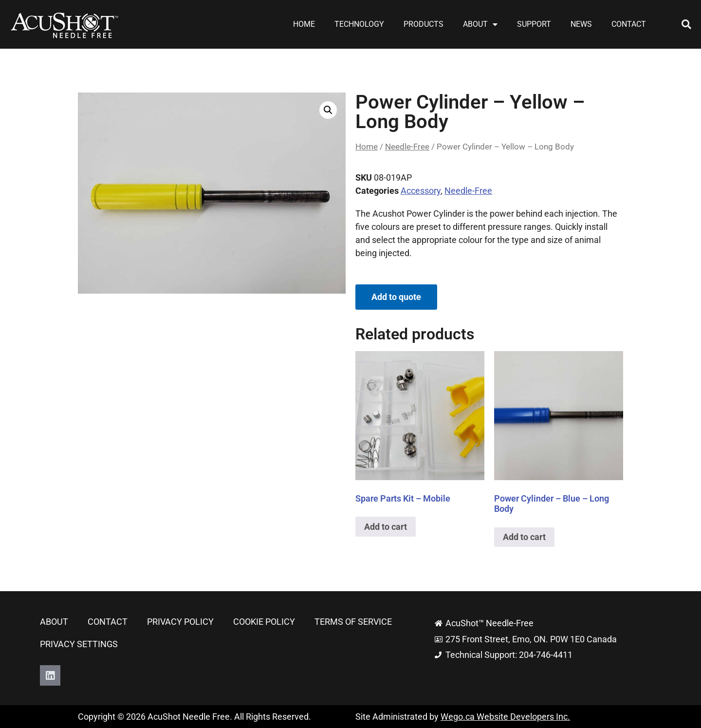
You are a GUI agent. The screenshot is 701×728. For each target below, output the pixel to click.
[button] (686, 24)
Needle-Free (407, 147)
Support (534, 24)
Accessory (421, 191)
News (581, 24)
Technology (359, 24)
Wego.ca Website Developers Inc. (505, 717)
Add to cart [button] (386, 527)
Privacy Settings (79, 644)
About (480, 24)
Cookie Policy (264, 622)
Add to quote (396, 297)
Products (424, 24)
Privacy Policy (180, 622)
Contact (629, 24)
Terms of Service (353, 622)
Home (304, 24)
